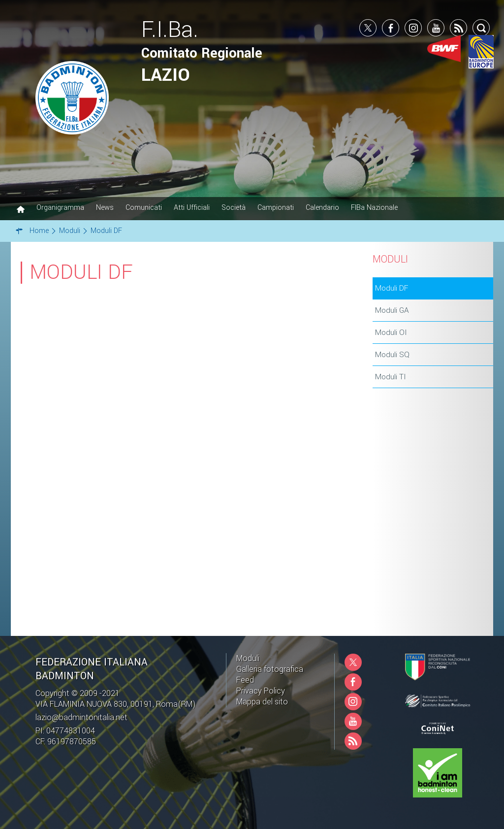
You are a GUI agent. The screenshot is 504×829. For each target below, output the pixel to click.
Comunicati (144, 208)
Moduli (248, 658)
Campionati (276, 208)
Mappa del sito (262, 702)
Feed (245, 680)
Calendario (322, 208)
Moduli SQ (392, 355)
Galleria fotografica (270, 669)
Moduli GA (392, 310)
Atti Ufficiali (192, 208)
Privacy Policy (261, 691)
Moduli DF (392, 288)
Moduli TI (391, 377)
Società (234, 208)
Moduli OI (391, 332)
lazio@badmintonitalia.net (81, 717)
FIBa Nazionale (374, 208)
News (105, 208)
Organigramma (60, 208)
